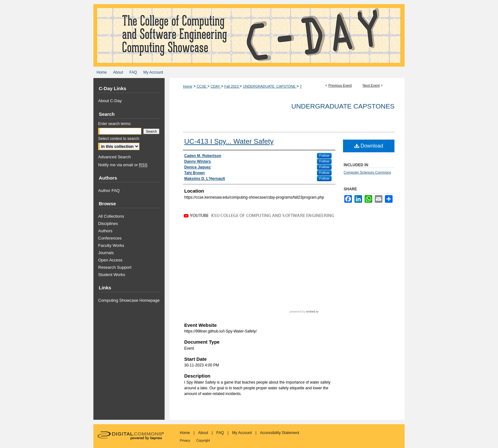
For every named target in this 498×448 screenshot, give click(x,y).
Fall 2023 (232, 86)
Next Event (371, 85)
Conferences (110, 238)
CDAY (216, 86)
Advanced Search (114, 157)
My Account (242, 433)
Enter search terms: (115, 124)
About (203, 433)
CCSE (202, 86)
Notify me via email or (123, 165)
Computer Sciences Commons (367, 172)
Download (369, 146)
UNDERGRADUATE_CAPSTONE (270, 86)
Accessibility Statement (280, 433)
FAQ (220, 433)
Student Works (112, 275)
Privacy (185, 441)
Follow (324, 155)
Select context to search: (119, 139)
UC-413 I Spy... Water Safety (229, 141)
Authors (105, 231)
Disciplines (108, 224)
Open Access (110, 260)
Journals (106, 253)
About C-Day (110, 101)
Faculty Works (111, 245)
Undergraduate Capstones (343, 106)
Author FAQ (109, 191)
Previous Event (340, 85)
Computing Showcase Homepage (129, 300)
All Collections (111, 216)
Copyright (203, 441)
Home (188, 86)
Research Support (115, 267)
